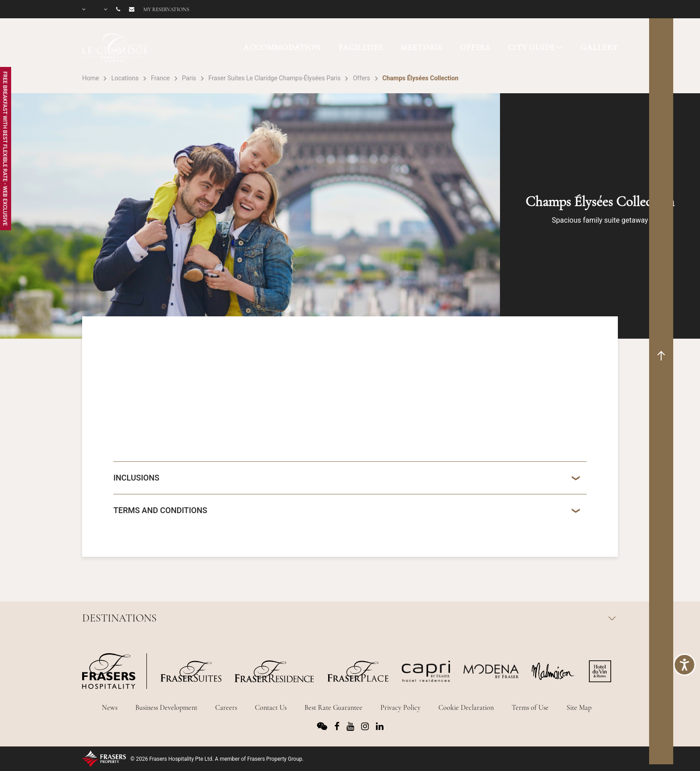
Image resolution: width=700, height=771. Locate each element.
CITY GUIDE (531, 47)
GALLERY (599, 47)
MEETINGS (421, 47)
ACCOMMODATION (282, 47)
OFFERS (475, 47)
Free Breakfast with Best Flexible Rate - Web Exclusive (5, 149)
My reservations (166, 9)
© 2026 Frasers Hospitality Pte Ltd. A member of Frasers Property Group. (217, 759)
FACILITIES (361, 47)
